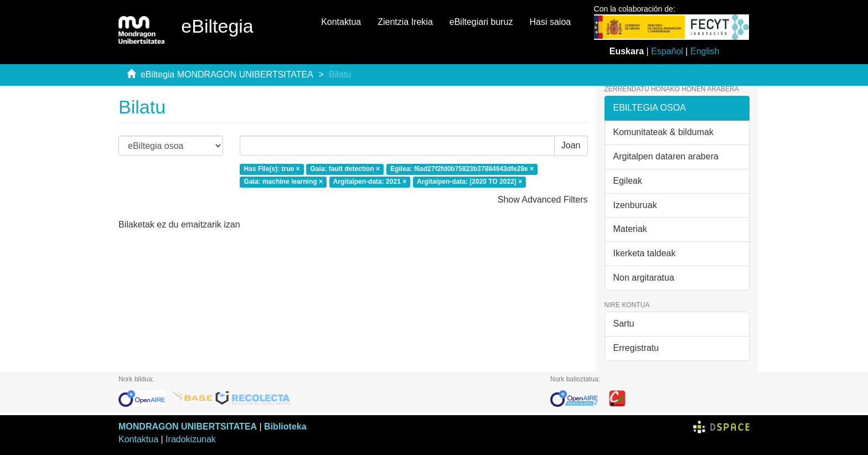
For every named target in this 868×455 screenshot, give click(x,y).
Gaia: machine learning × (283, 182)
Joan (571, 145)
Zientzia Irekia (405, 22)
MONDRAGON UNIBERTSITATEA (188, 426)
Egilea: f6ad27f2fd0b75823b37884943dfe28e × (462, 169)
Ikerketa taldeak (645, 253)
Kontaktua (341, 22)
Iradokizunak (191, 439)
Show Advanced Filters (543, 200)
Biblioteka (285, 426)
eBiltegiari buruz (481, 22)
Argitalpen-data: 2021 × (370, 182)
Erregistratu (636, 348)
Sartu (624, 324)
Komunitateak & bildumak (663, 132)
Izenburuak (635, 205)
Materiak (630, 229)
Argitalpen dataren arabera (666, 156)
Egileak (628, 181)
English (705, 51)
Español (667, 51)
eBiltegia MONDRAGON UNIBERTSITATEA (227, 74)
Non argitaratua (644, 278)
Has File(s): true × (272, 169)
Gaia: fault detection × (345, 169)
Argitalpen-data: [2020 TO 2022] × (469, 182)
